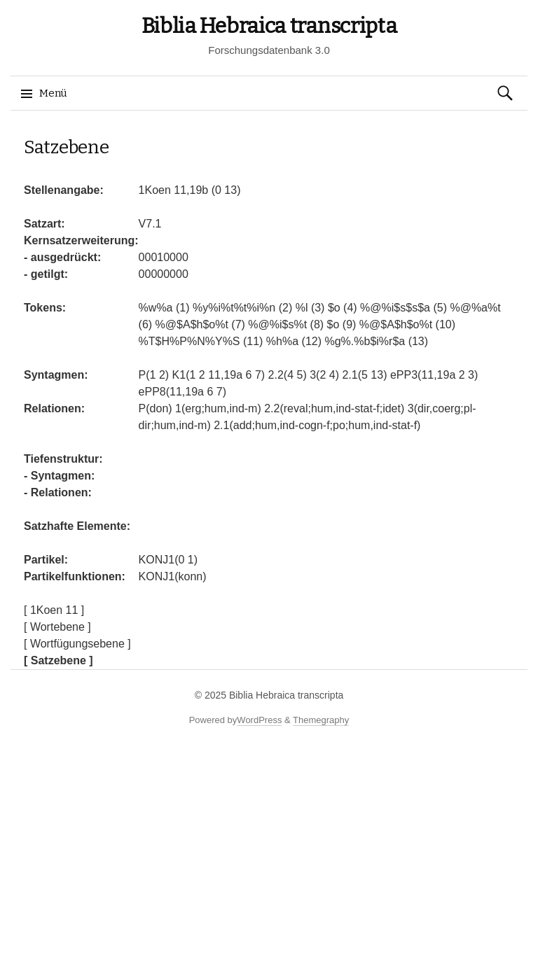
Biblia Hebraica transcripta (269, 26)
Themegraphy (321, 720)
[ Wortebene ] (57, 627)
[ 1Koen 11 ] (54, 610)
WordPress (259, 720)
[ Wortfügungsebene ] (77, 644)
